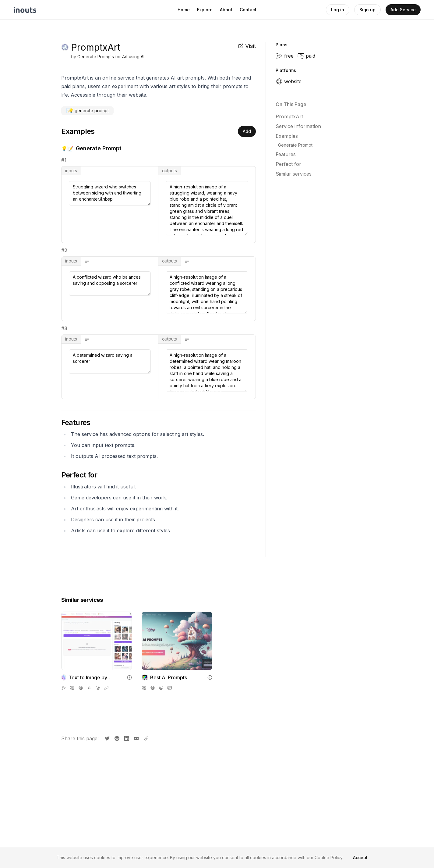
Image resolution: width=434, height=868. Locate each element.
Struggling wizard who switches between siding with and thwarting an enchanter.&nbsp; (110, 193)
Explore (205, 10)
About (226, 10)
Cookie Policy (328, 857)
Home (184, 10)
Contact (248, 10)
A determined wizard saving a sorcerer (110, 362)
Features (286, 154)
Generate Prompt (295, 145)
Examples (287, 136)
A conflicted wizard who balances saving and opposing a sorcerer (110, 284)
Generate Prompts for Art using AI (111, 57)
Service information (298, 126)
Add (247, 131)
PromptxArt (289, 116)
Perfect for (288, 164)
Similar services (294, 174)
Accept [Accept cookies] (360, 857)
